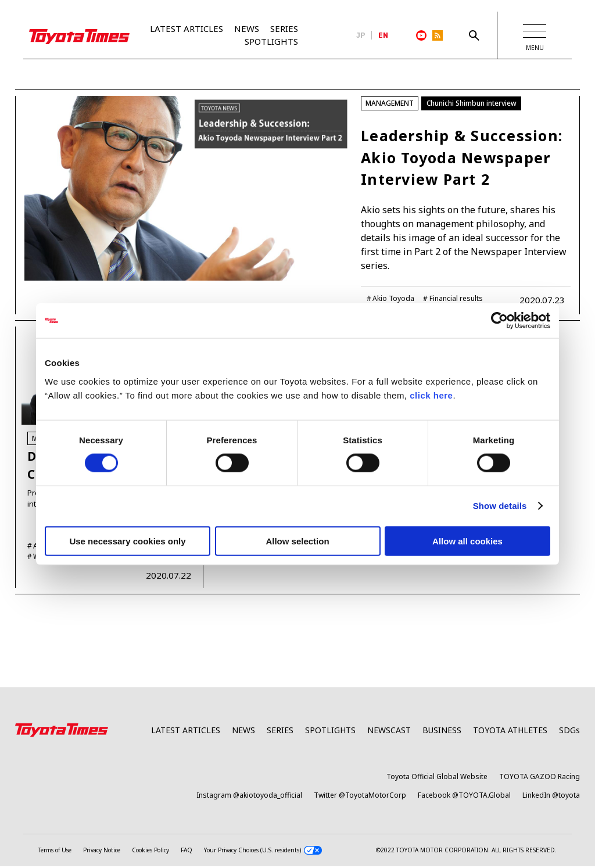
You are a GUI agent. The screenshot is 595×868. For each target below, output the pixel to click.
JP (361, 35)
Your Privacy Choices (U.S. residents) (263, 852)
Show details (500, 506)
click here (431, 395)
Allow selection (297, 541)
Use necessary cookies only (127, 541)
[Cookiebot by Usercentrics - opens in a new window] (499, 321)
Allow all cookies (467, 541)
